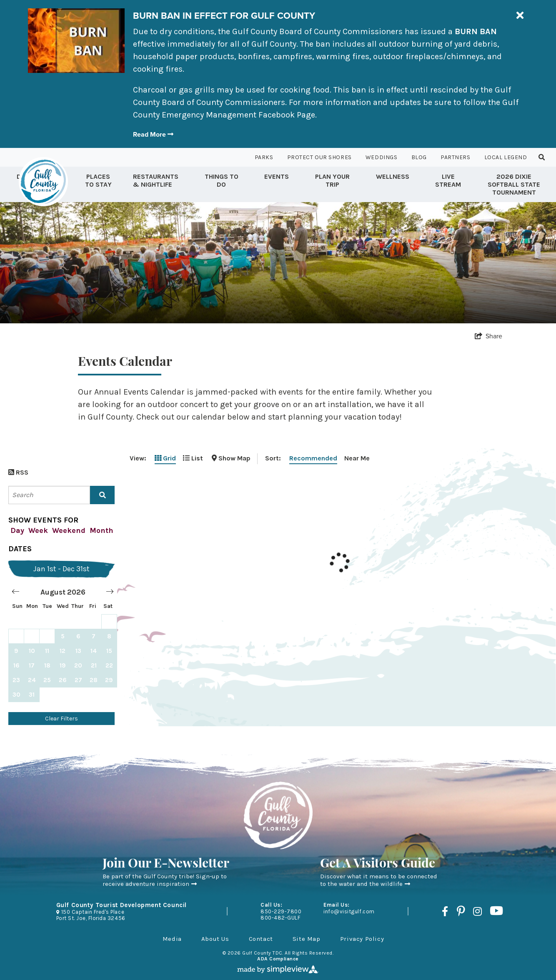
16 (16, 665)
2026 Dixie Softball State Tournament (514, 184)
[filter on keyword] (102, 495)
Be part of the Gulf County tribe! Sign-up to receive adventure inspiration (165, 880)
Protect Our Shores (319, 157)
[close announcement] (520, 16)
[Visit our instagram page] (477, 911)
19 (63, 665)
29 (109, 680)
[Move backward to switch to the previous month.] (16, 592)
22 (109, 665)
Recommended (313, 458)
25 (47, 680)
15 (109, 651)
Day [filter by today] (17, 530)
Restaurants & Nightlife (156, 180)
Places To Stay (98, 180)
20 (78, 665)
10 (32, 651)
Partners (455, 157)
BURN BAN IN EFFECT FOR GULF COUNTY (224, 16)
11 (47, 651)
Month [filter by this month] (101, 530)
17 (32, 665)
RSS (18, 472)
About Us (215, 939)
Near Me (357, 458)
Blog (419, 157)
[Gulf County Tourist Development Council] (43, 182)
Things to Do (222, 180)
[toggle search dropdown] (542, 157)
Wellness (393, 176)
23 (16, 680)
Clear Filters (61, 719)
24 (32, 680)
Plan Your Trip (332, 180)
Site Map (307, 939)
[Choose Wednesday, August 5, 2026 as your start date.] (63, 636)
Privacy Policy (362, 939)
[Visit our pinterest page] (461, 911)
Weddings (381, 157)
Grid (165, 458)
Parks (264, 157)
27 (78, 680)
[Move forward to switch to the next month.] (110, 592)
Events (277, 176)
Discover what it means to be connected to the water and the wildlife (379, 880)
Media (172, 939)
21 (94, 665)
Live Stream (448, 180)
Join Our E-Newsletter (166, 864)
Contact (261, 939)
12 (63, 651)
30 (16, 695)
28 (94, 680)
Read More (153, 134)
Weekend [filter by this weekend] (69, 530)
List (193, 458)
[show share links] (488, 336)
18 (47, 665)
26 (63, 680)
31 (32, 695)
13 (78, 651)
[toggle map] (231, 458)
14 (94, 651)
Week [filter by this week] (38, 530)
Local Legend (506, 157)
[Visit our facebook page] (445, 911)
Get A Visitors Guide (378, 864)
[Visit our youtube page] (496, 911)
